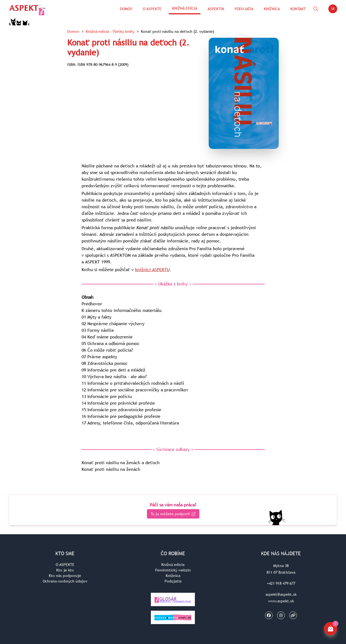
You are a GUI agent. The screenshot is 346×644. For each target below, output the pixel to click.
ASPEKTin (216, 9)
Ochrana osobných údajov (65, 581)
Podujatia (244, 9)
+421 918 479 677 (281, 583)
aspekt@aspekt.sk (281, 594)
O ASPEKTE (65, 565)
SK (334, 10)
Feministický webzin (173, 570)
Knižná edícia (185, 8)
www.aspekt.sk (281, 601)
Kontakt (298, 9)
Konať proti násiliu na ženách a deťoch (121, 463)
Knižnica (272, 9)
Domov (126, 9)
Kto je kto (65, 570)
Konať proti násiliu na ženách (111, 469)
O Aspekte (152, 9)
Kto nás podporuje (65, 576)
